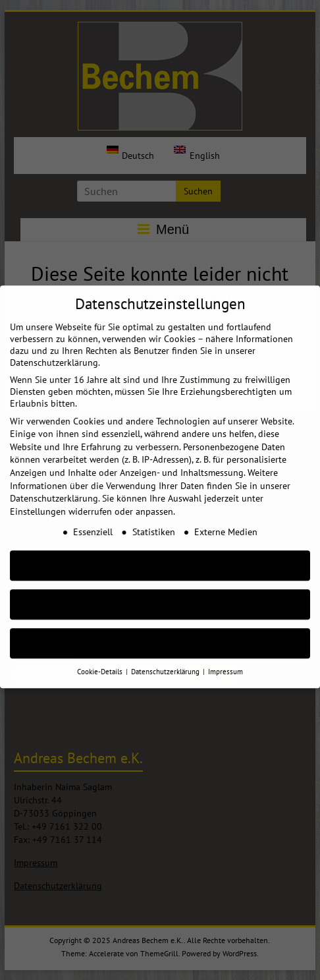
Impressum (226, 661)
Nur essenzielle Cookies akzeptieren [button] (160, 594)
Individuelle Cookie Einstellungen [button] (160, 633)
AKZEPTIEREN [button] (160, 555)
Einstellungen (38, 501)
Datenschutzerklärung (54, 488)
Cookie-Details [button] (101, 661)
